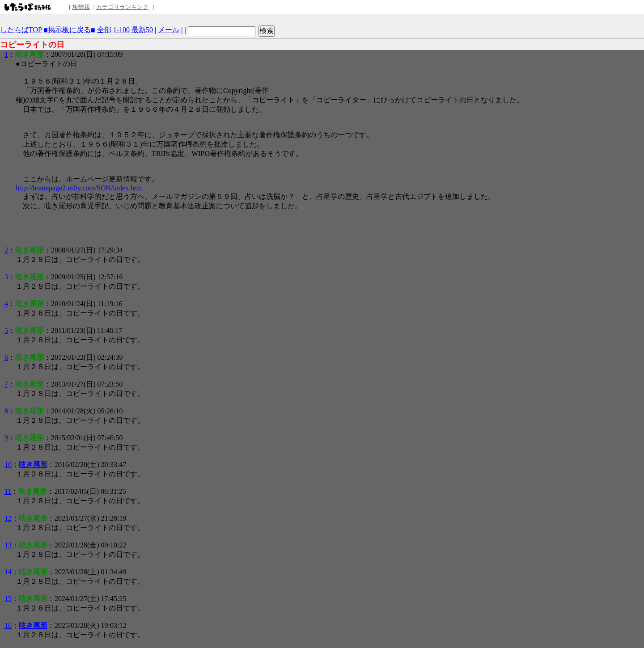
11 (8, 491)
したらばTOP (21, 30)
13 (8, 545)
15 (8, 599)
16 (8, 625)
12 (8, 518)
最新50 (142, 30)
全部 (104, 30)
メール (169, 30)
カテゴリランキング (122, 7)
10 (8, 465)
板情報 (81, 7)
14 (8, 572)
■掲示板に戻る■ (69, 30)
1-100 (121, 30)
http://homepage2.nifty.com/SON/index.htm (79, 188)
